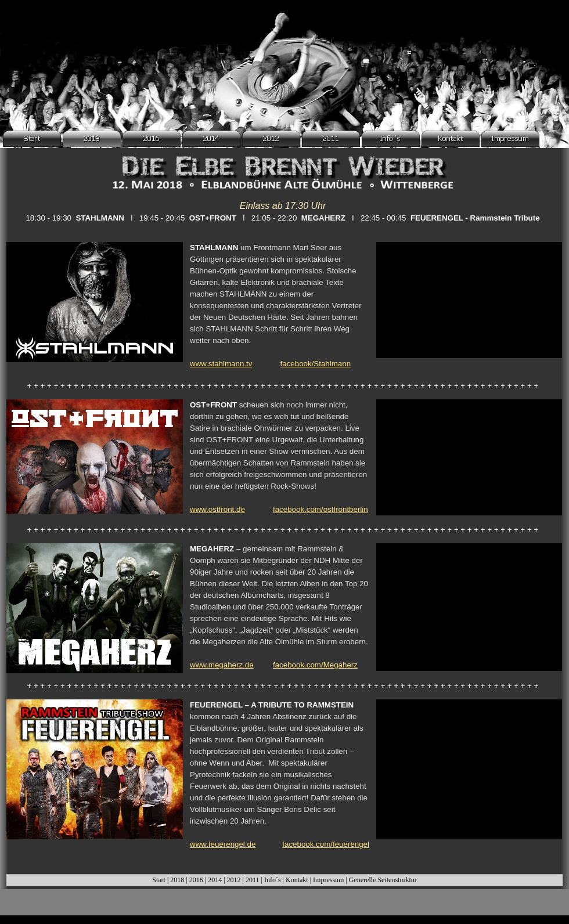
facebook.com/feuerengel (326, 844)
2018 (177, 880)
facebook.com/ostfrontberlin (320, 509)
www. (221, 364)
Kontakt (297, 880)
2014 (215, 880)
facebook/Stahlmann (316, 364)
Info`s (273, 880)
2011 (253, 880)
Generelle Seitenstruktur (383, 880)
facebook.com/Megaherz (315, 665)
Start (159, 880)
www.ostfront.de (217, 509)
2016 (196, 880)
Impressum (328, 880)
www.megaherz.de (222, 665)
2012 (234, 880)
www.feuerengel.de (223, 844)
